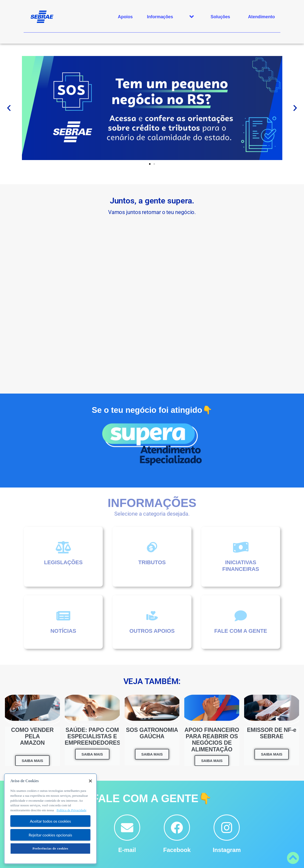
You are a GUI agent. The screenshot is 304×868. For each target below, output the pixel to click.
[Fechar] (90, 781)
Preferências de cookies (50, 848)
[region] (50, 819)
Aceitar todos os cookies (50, 821)
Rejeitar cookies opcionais (50, 835)
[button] (9, 108)
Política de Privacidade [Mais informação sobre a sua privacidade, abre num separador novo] (72, 810)
